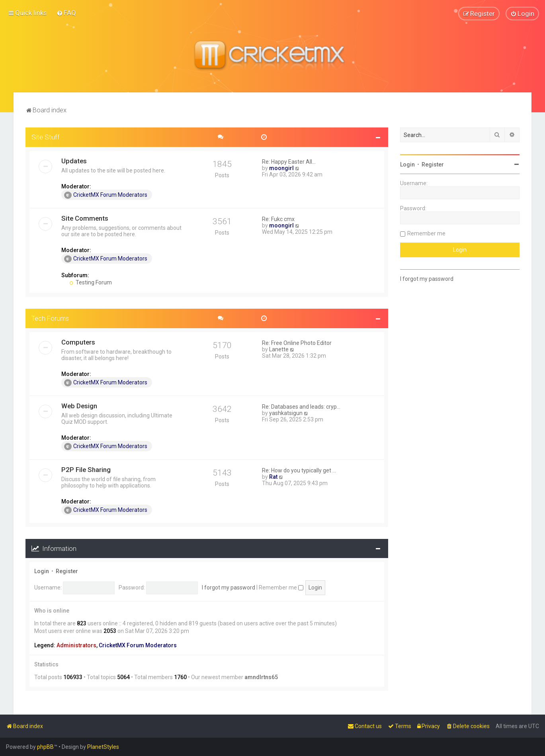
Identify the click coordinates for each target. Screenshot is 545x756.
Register (67, 571)
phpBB (45, 747)
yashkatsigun (286, 413)
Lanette (279, 349)
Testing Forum (91, 282)
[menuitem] (66, 13)
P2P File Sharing (86, 470)
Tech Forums (50, 318)
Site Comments (85, 218)
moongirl (281, 168)
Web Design (79, 406)
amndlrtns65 (261, 677)
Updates (74, 161)
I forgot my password (229, 588)
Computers (78, 342)
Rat (273, 477)
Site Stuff (46, 137)
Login (42, 571)
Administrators (76, 645)
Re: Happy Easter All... (289, 162)
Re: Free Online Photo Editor (297, 343)
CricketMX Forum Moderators (106, 195)
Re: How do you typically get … (299, 470)
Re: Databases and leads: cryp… (301, 407)
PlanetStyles (103, 747)
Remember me (281, 588)
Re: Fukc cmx (278, 219)
